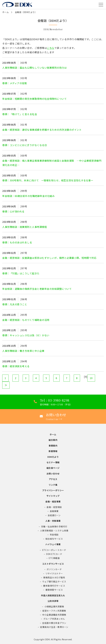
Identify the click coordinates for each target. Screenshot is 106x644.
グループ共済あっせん (54, 619)
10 (91, 378)
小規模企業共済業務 (54, 606)
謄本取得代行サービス (54, 586)
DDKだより (53, 457)
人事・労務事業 (53, 521)
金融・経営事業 (53, 502)
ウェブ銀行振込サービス (54, 581)
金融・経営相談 (54, 507)
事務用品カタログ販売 (54, 577)
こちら (51, 48)
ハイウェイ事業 (53, 544)
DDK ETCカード (54, 554)
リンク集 (53, 485)
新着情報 (53, 451)
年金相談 (54, 535)
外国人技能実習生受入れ (53, 595)
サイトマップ (53, 496)
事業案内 (53, 446)
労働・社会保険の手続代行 (54, 526)
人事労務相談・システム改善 (54, 531)
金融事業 (54, 511)
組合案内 (53, 440)
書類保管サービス (54, 590)
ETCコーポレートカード (54, 550)
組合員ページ (53, 468)
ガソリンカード (54, 569)
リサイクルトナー (54, 573)
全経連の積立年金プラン (54, 623)
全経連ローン (54, 515)
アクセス (53, 479)
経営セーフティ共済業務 (54, 611)
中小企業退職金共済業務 (54, 615)
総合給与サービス (54, 539)
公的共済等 (53, 601)
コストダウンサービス (53, 564)
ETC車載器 (54, 558)
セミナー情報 (53, 462)
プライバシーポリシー (53, 490)
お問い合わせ (53, 474)
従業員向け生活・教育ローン (54, 627)
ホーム (6, 12)
